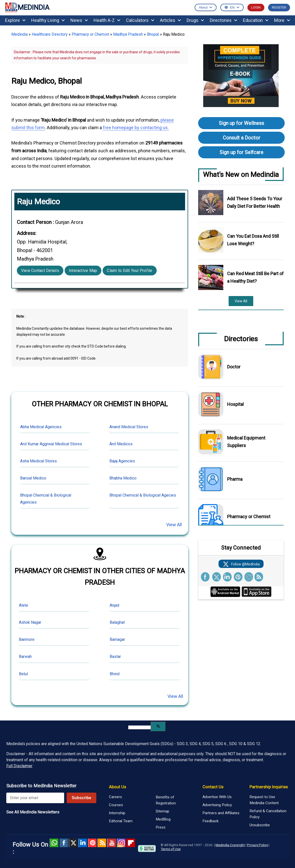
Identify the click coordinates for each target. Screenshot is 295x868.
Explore (15, 20)
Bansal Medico (33, 478)
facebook (64, 843)
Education (256, 20)
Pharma (235, 479)
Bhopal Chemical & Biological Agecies (143, 495)
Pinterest (92, 843)
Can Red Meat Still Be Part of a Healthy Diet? (255, 277)
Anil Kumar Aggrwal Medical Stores (51, 444)
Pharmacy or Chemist (90, 34)
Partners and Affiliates (221, 813)
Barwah (25, 657)
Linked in (83, 843)
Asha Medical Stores (38, 461)
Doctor (234, 367)
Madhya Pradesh (128, 34)
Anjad (114, 605)
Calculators (140, 20)
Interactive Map (83, 271)
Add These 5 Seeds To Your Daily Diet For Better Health (255, 202)
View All (174, 525)
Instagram (121, 843)
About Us (117, 787)
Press (161, 827)
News (79, 20)
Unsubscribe (260, 825)
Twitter (73, 843)
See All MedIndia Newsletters (33, 812)
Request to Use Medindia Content (264, 800)
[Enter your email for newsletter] (35, 798)
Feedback (210, 821)
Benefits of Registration (166, 800)
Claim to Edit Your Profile (130, 271)
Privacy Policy (257, 845)
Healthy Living (48, 20)
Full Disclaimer (19, 766)
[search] (139, 727)
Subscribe (81, 798)
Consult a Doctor (242, 138)
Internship (117, 813)
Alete (24, 605)
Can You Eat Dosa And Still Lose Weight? (253, 240)
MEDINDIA (27, 8)
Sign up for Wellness (241, 123)
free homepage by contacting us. (136, 128)
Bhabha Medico (123, 478)
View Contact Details (40, 271)
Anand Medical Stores (129, 427)
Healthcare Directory (50, 34)
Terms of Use (171, 849)
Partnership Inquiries (269, 787)
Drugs (195, 20)
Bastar (115, 657)
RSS (102, 843)
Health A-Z (107, 20)
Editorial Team (121, 821)
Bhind (115, 674)
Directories (223, 20)
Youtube (111, 843)
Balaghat (117, 622)
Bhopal (153, 34)
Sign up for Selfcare (241, 152)
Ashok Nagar (30, 622)
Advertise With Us (217, 797)
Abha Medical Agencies (41, 427)
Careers (115, 797)
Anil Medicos (121, 444)
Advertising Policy (217, 805)
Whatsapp (54, 843)
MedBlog (163, 819)
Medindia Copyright (230, 845)
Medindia (19, 34)
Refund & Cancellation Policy (268, 814)
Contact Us (213, 787)
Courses (116, 805)
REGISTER (279, 7)
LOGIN (256, 7)
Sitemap (162, 811)
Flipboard (131, 843)
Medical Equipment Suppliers (246, 442)
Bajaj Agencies (122, 461)
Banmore (27, 639)
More (282, 20)
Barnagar (117, 639)
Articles (170, 20)
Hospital (235, 404)
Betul (23, 674)
